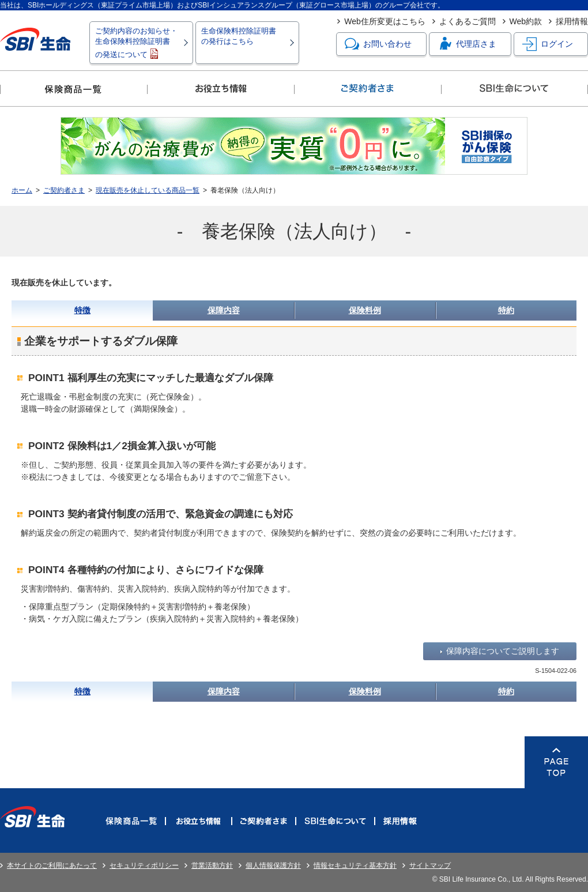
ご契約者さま (64, 190)
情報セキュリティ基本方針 (355, 865)
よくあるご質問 (468, 21)
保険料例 (365, 310)
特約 (506, 310)
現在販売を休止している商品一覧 (148, 190)
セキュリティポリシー (144, 865)
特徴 (82, 310)
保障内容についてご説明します (503, 651)
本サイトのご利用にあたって (52, 865)
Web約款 (526, 21)
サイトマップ (430, 865)
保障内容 (224, 310)
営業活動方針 (212, 865)
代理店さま (467, 44)
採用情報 (572, 21)
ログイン (548, 44)
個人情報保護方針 (273, 865)
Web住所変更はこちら (385, 21)
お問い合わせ (378, 44)
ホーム (22, 190)
